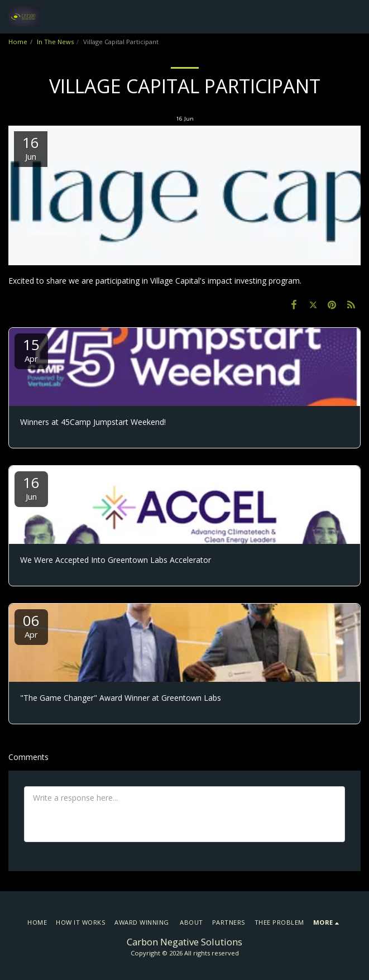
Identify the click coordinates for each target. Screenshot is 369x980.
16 (31, 487)
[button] (354, 17)
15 (31, 349)
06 (31, 625)
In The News (55, 42)
